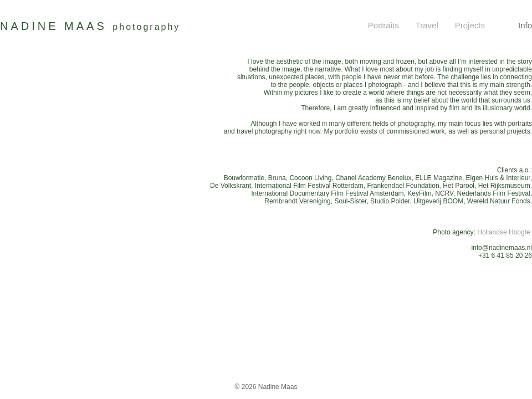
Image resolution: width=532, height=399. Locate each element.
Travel (427, 25)
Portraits (383, 25)
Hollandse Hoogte (505, 232)
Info (525, 25)
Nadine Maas (278, 387)
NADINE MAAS (90, 26)
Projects (470, 25)
